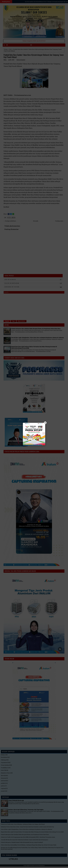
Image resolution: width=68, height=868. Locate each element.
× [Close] (45, 423)
